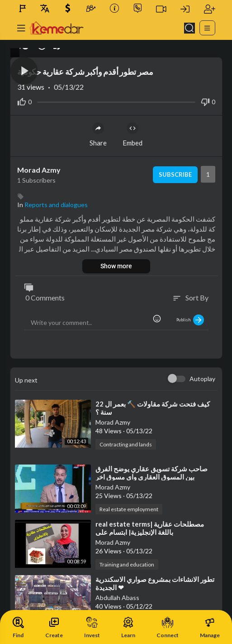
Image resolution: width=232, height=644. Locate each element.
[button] (24, 71)
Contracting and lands (126, 444)
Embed (133, 135)
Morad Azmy (39, 170)
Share (98, 135)
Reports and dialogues (56, 205)
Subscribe (175, 174)
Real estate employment (129, 509)
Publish (190, 320)
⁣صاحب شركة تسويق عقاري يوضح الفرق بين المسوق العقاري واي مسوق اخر (152, 473)
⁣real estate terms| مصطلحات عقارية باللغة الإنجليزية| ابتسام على (150, 528)
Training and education (127, 564)
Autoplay (202, 379)
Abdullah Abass (117, 598)
